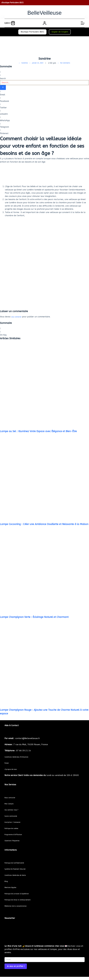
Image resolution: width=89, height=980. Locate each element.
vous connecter (18, 316)
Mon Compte (10, 804)
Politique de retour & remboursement (22, 900)
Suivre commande (13, 816)
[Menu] (83, 23)
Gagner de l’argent (60, 32)
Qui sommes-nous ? (14, 810)
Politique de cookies (14, 828)
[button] (44, 72)
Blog (7, 881)
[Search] (3, 87)
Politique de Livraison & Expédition (21, 894)
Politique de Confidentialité (17, 863)
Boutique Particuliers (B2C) (32, 32)
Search (3, 78)
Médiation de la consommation (19, 906)
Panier (7, 763)
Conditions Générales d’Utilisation (20, 757)
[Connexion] (45, 23)
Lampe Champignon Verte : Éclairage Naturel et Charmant (34, 617)
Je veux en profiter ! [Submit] (16, 966)
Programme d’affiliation (16, 834)
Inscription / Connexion (15, 822)
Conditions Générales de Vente (19, 875)
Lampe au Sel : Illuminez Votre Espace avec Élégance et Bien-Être (38, 431)
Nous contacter (12, 798)
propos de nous (13, 769)
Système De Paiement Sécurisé (19, 869)
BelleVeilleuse (44, 12)
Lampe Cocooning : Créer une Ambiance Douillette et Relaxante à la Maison (44, 524)
